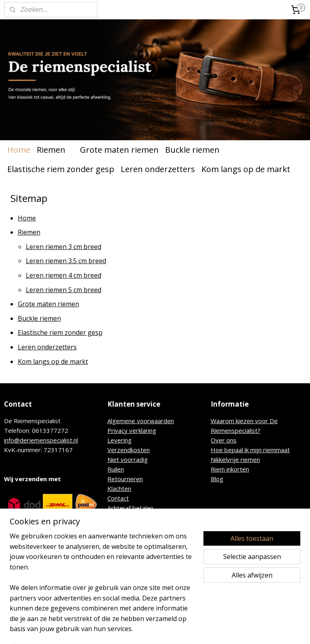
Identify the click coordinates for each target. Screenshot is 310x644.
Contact (118, 498)
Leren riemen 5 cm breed (64, 290)
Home (19, 150)
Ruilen (116, 469)
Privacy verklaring (132, 430)
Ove (217, 440)
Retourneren (125, 479)
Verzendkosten (129, 450)
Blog (217, 479)
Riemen (55, 150)
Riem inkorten (230, 469)
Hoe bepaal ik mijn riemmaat (250, 450)
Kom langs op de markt (246, 169)
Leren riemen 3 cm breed (64, 247)
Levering (119, 440)
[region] (102, 588)
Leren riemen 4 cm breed (64, 275)
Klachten (119, 488)
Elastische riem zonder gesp (61, 169)
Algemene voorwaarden (141, 421)
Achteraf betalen (130, 508)
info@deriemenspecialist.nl (41, 440)
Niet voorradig (128, 459)
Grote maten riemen (119, 150)
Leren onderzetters (158, 169)
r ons (229, 440)
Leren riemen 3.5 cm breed (66, 261)
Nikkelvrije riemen (235, 459)
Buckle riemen (192, 150)
